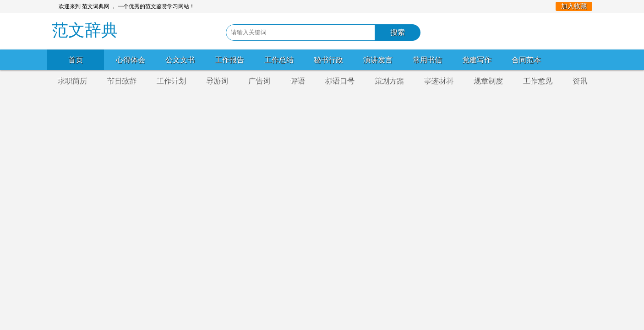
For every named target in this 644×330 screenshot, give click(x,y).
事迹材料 (438, 80)
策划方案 (389, 80)
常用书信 (427, 60)
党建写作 (477, 60)
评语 (297, 80)
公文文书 (180, 60)
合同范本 (526, 60)
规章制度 (488, 80)
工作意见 (537, 80)
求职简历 (72, 80)
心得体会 (131, 60)
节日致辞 (121, 80)
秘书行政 (328, 60)
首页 (76, 60)
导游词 (217, 80)
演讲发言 (378, 60)
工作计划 (171, 80)
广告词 (259, 80)
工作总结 (279, 60)
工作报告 (229, 60)
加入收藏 (574, 6)
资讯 (579, 80)
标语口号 (339, 80)
